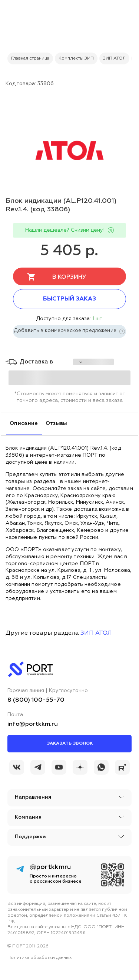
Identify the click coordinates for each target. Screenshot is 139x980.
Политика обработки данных (40, 958)
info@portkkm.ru (33, 724)
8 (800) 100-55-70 (36, 700)
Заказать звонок (70, 744)
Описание (24, 423)
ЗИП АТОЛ (96, 633)
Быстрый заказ (69, 299)
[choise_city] (93, 362)
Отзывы (57, 423)
